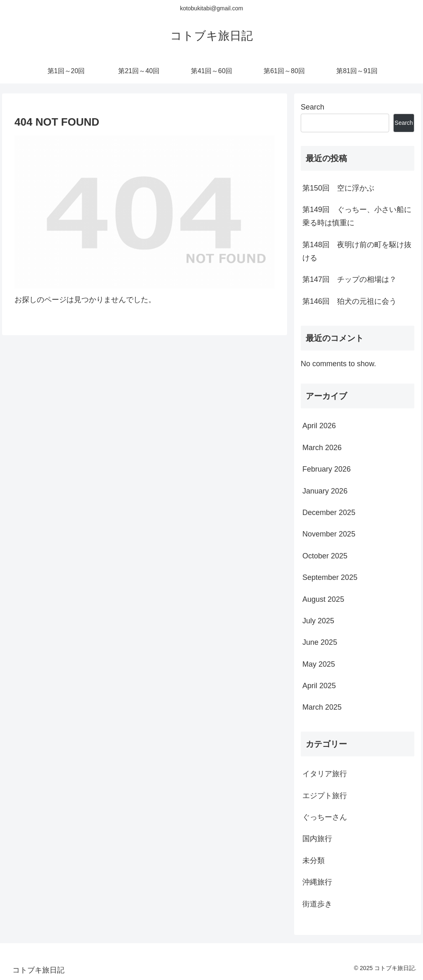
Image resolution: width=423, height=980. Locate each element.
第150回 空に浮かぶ (338, 188)
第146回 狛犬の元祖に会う (349, 301)
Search (312, 107)
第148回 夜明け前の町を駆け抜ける (357, 251)
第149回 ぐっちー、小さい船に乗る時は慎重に (357, 216)
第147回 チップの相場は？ (349, 279)
